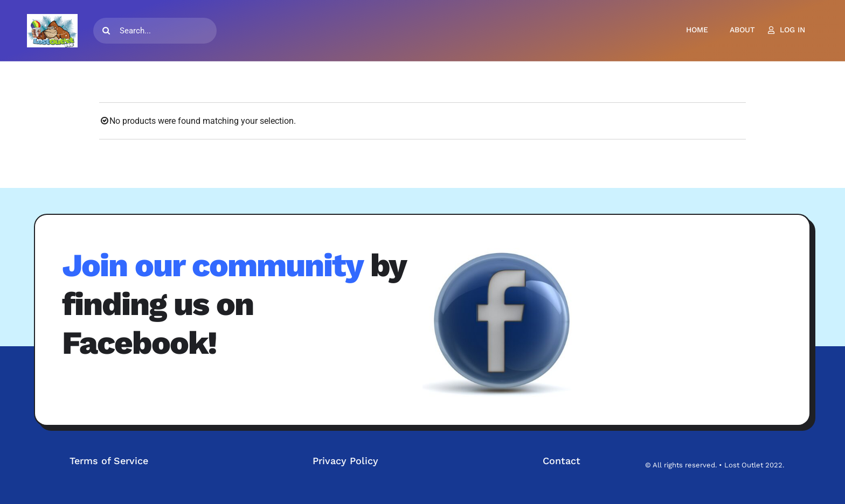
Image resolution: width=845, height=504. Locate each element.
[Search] (106, 31)
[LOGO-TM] (52, 31)
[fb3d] (503, 323)
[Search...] (155, 31)
